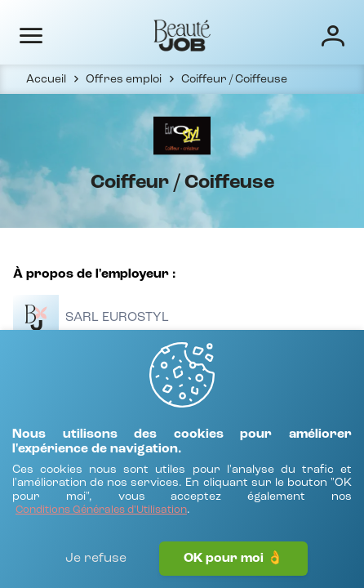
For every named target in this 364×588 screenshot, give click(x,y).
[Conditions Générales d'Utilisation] (101, 511)
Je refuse (96, 559)
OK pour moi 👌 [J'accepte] (233, 559)
